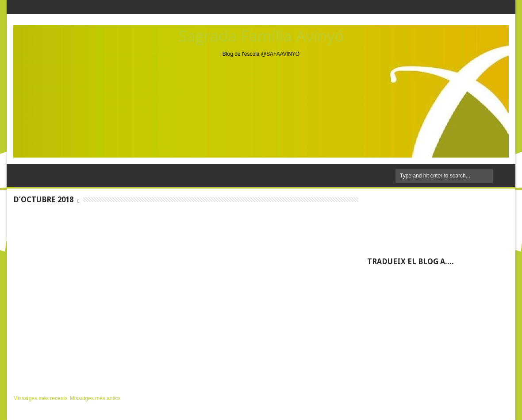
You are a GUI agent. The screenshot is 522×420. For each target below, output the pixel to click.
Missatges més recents (40, 398)
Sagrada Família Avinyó (261, 36)
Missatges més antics (95, 398)
